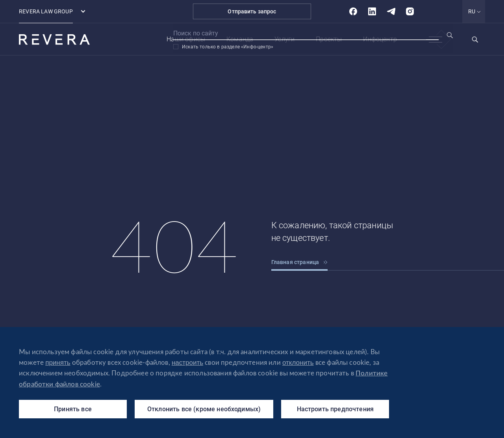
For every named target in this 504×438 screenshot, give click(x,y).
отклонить (298, 363)
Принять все (73, 409)
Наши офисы (186, 39)
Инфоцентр (380, 39)
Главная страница (300, 262)
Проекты (329, 39)
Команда (240, 39)
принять (58, 363)
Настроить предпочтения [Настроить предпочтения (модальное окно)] (335, 409)
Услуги (284, 39)
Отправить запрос (252, 11)
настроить (187, 363)
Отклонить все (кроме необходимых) (204, 409)
